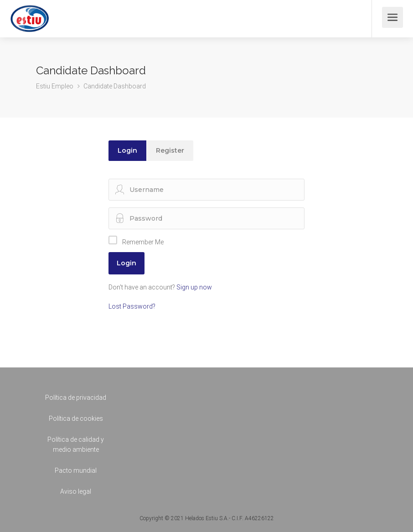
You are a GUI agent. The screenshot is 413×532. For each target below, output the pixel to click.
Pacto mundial (76, 470)
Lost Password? (132, 306)
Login (127, 150)
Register (170, 150)
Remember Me (143, 242)
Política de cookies (76, 418)
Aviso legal (76, 491)
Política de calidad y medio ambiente (76, 444)
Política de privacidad (76, 398)
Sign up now (194, 287)
